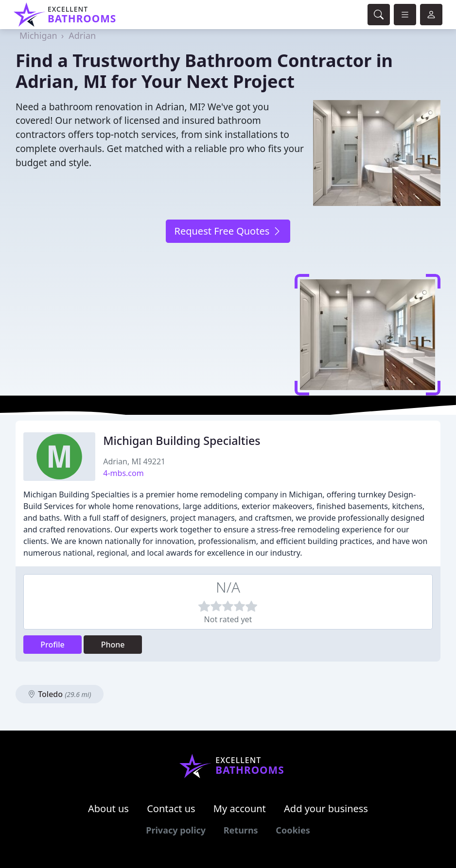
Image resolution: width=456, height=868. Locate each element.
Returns (241, 830)
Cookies (293, 830)
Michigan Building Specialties (182, 441)
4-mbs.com (123, 473)
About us (108, 808)
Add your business (326, 808)
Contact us (171, 808)
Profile (53, 645)
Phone (113, 645)
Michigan (38, 35)
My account (240, 808)
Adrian (82, 35)
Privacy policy (176, 830)
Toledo (60, 694)
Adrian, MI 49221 (134, 461)
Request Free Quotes (228, 231)
